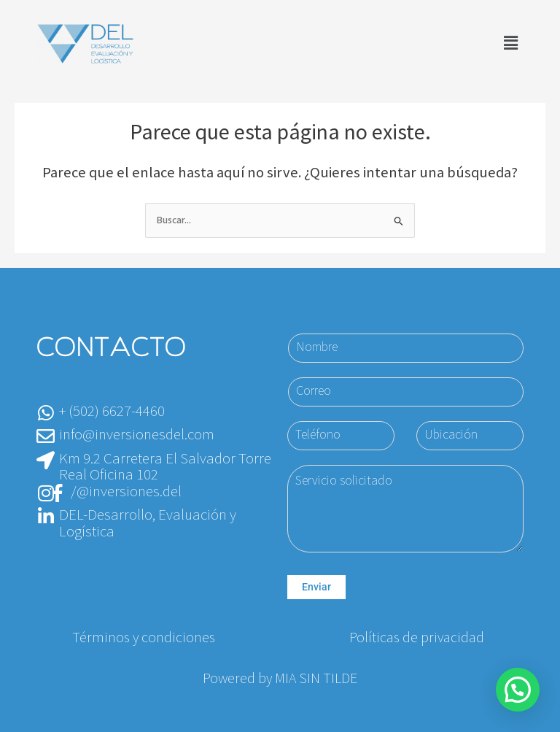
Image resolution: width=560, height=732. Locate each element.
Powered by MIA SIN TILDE (280, 679)
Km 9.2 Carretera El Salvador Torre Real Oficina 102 (165, 467)
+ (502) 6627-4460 (112, 411)
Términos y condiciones (144, 638)
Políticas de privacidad (417, 638)
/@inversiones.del (126, 492)
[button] (511, 43)
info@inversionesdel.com (137, 435)
